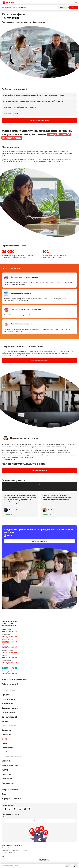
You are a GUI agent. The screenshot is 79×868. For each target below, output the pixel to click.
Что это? (67, 866)
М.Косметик (7, 703)
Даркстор (6, 774)
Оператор (6, 734)
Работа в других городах (8, 852)
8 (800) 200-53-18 (9, 647)
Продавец (6, 695)
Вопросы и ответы (10, 790)
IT (4, 752)
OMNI (4, 743)
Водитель (6, 761)
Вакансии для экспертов (39, 361)
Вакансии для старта (39, 470)
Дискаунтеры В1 (9, 717)
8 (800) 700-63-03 (10, 632)
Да (73, 7)
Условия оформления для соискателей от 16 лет (15, 850)
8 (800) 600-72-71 (9, 668)
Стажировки (8, 748)
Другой (63, 7)
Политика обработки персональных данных (13, 848)
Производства (9, 783)
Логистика (7, 779)
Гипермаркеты (9, 712)
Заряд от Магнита (10, 708)
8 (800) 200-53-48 (10, 642)
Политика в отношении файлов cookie (12, 846)
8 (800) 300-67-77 (9, 652)
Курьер (5, 770)
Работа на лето (10, 684)
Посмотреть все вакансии (39, 120)
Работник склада (10, 765)
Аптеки (5, 721)
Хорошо (75, 866)
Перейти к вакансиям (40, 541)
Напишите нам (40, 821)
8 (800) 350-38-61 (9, 673)
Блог (4, 794)
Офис (4, 739)
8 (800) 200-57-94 (10, 663)
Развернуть (8, 514)
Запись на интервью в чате (14, 680)
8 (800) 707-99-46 (9, 658)
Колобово (13, 18)
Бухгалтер (7, 730)
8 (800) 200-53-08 (10, 637)
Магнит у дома (9, 699)
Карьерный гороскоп (12, 799)
